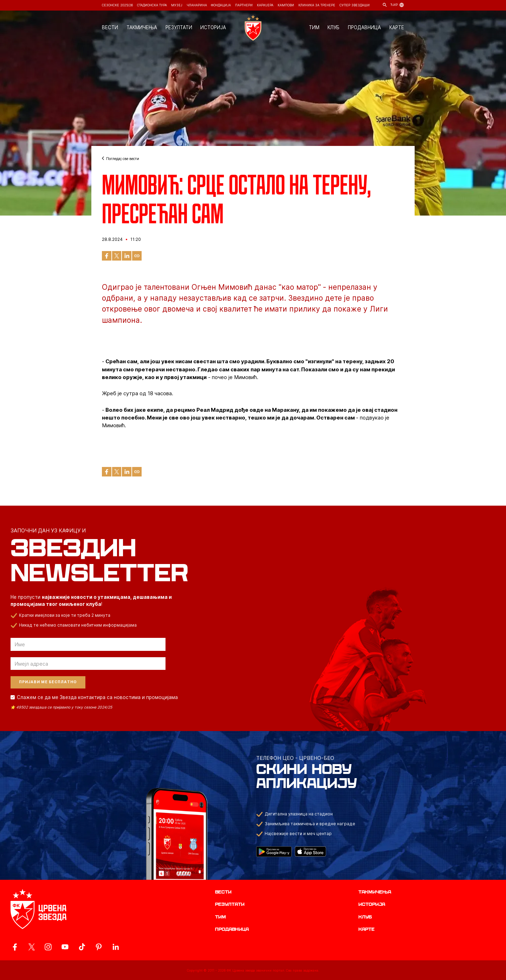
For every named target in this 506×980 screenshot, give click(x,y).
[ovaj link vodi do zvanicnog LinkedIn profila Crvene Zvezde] (116, 947)
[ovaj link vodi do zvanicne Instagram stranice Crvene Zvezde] (48, 947)
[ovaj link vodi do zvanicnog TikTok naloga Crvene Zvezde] (82, 947)
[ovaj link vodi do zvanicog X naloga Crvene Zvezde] (32, 947)
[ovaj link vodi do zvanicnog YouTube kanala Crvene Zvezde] (65, 947)
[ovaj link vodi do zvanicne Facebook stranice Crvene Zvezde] (15, 947)
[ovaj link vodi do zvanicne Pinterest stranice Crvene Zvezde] (99, 947)
